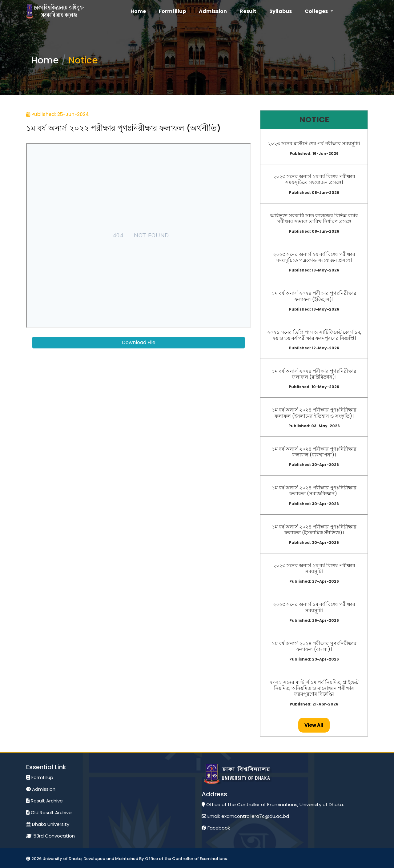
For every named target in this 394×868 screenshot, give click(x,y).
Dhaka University (48, 824)
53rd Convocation (50, 836)
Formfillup (40, 777)
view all (314, 725)
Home (45, 60)
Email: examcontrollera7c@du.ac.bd (245, 816)
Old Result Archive (49, 812)
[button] (319, 11)
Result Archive (44, 801)
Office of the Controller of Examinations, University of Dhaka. (273, 804)
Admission (41, 789)
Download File (139, 342)
